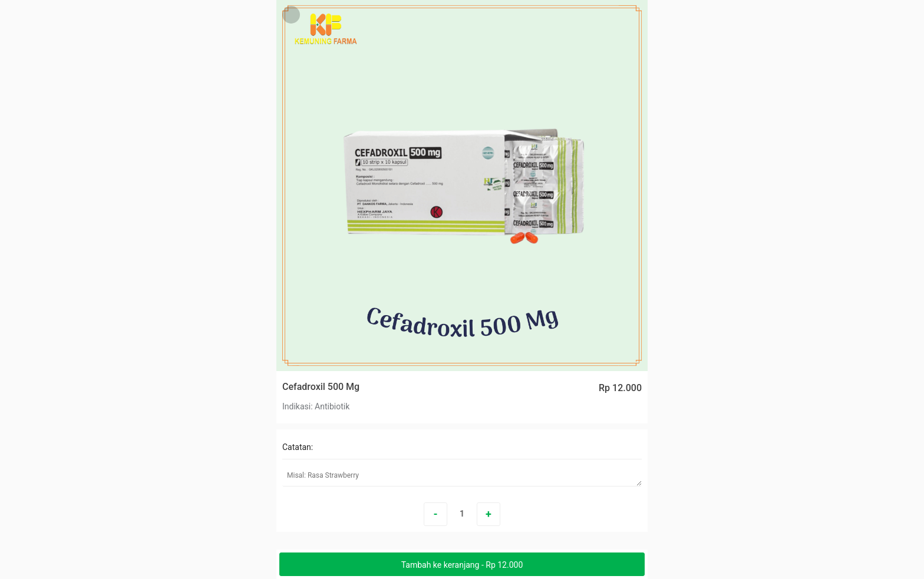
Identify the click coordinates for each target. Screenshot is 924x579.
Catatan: (298, 447)
